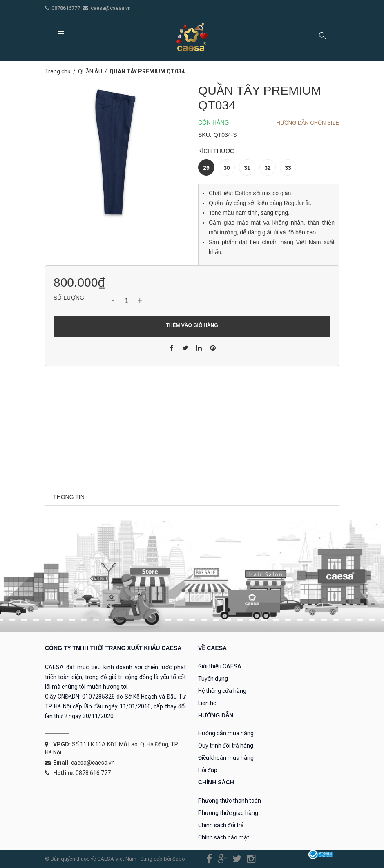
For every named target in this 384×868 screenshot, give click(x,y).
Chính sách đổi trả (221, 825)
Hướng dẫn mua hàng (226, 733)
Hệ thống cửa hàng (222, 691)
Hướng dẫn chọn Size (308, 123)
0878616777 (66, 8)
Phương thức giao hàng (228, 813)
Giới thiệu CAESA (220, 666)
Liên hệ (207, 703)
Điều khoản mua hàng (226, 758)
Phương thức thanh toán (230, 801)
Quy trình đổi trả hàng (226, 746)
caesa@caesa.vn (111, 8)
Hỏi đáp (208, 770)
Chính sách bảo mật (224, 837)
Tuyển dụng (213, 679)
